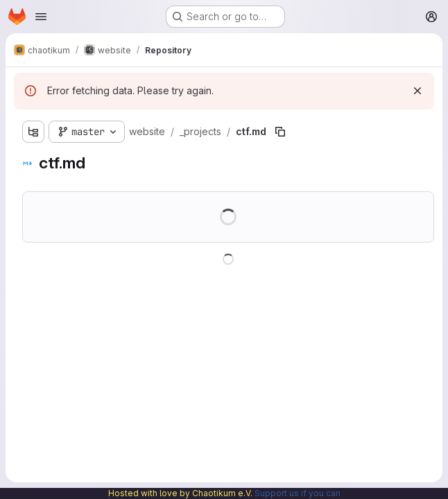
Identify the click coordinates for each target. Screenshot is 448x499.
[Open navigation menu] (41, 17)
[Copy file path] (280, 132)
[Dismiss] (417, 91)
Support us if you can (298, 493)
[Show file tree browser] (33, 132)
